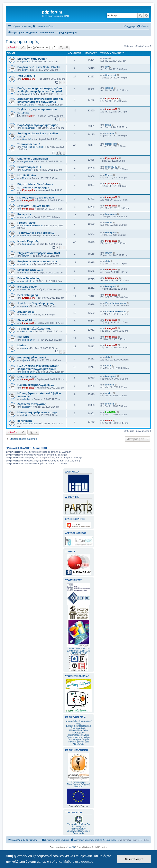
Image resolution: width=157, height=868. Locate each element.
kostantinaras (29, 128)
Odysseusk (111, 75)
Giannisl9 (27, 139)
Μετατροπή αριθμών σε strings (37, 412)
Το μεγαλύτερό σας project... (36, 233)
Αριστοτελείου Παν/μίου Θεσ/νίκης (78, 723)
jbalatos (109, 88)
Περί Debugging (28, 295)
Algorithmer (28, 161)
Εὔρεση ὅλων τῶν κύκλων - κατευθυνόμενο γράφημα (35, 186)
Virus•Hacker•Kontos (33, 147)
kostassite (27, 331)
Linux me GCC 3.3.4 (30, 270)
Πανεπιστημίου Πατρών (79, 739)
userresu (109, 133)
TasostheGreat (29, 424)
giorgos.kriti (111, 144)
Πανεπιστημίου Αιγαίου (78, 735)
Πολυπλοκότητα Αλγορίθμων (36, 385)
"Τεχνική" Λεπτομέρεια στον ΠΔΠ (39, 253)
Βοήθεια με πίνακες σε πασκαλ (37, 261)
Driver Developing (29, 278)
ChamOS (23, 337)
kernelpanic (111, 214)
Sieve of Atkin (26, 320)
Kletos (108, 366)
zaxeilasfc (27, 281)
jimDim (26, 256)
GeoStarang (28, 105)
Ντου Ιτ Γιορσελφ (28, 241)
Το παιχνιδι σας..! (29, 144)
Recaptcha (24, 214)
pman (25, 61)
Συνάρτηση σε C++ (29, 167)
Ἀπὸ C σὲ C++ (26, 76)
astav (25, 70)
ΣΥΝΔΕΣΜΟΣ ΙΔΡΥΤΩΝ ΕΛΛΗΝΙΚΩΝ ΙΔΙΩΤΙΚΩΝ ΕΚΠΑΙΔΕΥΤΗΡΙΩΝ (78, 651)
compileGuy (111, 167)
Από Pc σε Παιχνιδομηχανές (36, 303)
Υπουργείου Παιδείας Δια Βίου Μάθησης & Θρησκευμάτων (79, 827)
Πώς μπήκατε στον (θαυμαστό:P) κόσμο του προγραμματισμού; (38, 367)
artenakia (27, 264)
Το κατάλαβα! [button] (134, 859)
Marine (22, 345)
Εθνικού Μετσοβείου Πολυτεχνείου (78, 732)
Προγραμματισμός (22, 42)
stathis (30, 116)
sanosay (26, 407)
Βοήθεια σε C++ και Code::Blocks (39, 67)
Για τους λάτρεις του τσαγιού (36, 198)
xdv (107, 58)
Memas (26, 178)
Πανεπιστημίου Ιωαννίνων (78, 737)
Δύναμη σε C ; (26, 312)
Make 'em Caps (27, 377)
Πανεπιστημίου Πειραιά (78, 742)
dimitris (109, 393)
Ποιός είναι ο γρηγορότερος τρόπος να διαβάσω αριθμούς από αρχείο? (40, 90)
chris (107, 261)
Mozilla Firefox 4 (28, 175)
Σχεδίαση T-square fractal (34, 206)
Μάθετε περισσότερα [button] (78, 862)
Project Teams (26, 223)
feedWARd (111, 412)
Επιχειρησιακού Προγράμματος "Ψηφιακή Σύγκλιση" (78, 770)
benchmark (25, 421)
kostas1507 (28, 94)
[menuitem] (43, 26)
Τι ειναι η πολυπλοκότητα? (34, 329)
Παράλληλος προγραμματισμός (38, 125)
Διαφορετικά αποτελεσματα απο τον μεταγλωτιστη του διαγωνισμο (40, 100)
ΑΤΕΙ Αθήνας (78, 744)
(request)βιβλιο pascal (32, 358)
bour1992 (27, 289)
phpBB (72, 847)
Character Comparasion (33, 159)
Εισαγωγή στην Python (32, 59)
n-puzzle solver (27, 287)
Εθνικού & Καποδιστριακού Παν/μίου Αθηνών (78, 727)
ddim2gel (27, 399)
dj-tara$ (26, 360)
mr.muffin (27, 217)
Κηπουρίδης (29, 79)
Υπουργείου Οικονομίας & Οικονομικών (79, 832)
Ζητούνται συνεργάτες (32, 404)
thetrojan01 (111, 109)
